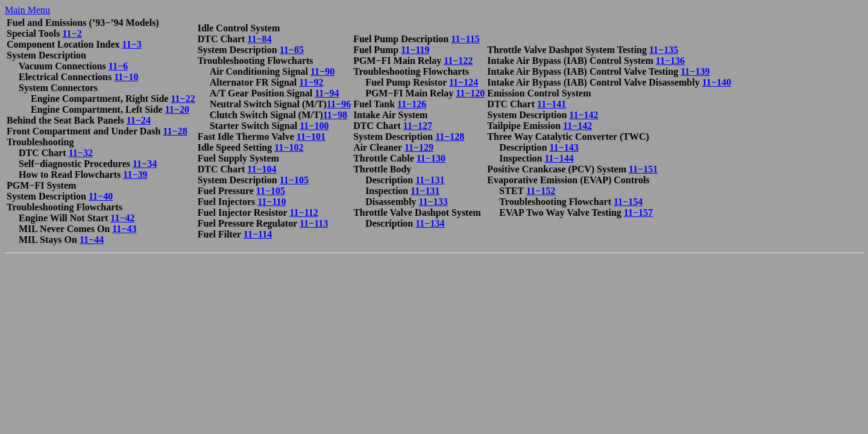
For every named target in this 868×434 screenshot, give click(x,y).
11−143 (564, 147)
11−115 (465, 39)
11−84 (259, 39)
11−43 (124, 229)
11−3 (132, 44)
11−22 (183, 99)
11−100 (314, 126)
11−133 (433, 202)
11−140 (717, 82)
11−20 (177, 109)
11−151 (643, 169)
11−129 (419, 147)
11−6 (118, 66)
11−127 (418, 126)
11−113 (314, 223)
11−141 (552, 104)
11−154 (628, 202)
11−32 (81, 153)
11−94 (327, 93)
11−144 (559, 158)
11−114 (258, 234)
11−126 (412, 104)
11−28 (175, 131)
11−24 (139, 120)
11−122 (458, 61)
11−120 (470, 93)
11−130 (431, 158)
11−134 (430, 223)
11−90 (322, 71)
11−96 (339, 104)
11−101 (311, 137)
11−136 (670, 61)
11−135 (664, 50)
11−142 (583, 115)
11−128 (450, 137)
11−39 (135, 175)
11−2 (72, 33)
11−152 (541, 191)
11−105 (294, 180)
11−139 (695, 71)
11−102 (289, 147)
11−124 (464, 82)
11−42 (122, 218)
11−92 (311, 82)
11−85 (292, 50)
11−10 (126, 77)
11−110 (272, 202)
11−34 (145, 164)
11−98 (335, 115)
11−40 (101, 196)
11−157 (638, 212)
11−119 (415, 50)
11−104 (262, 169)
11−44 (92, 240)
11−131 (430, 180)
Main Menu (27, 10)
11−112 (303, 212)
